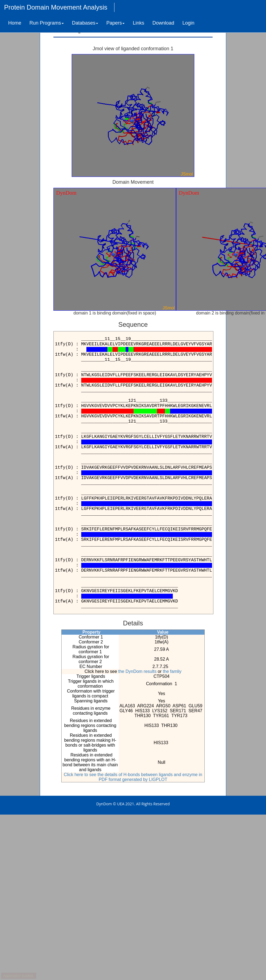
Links (138, 23)
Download (163, 23)
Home (15, 23)
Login (188, 23)
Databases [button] (85, 23)
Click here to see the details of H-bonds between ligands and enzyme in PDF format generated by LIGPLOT (133, 777)
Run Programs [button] (47, 23)
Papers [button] (115, 23)
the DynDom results (137, 671)
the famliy (172, 671)
